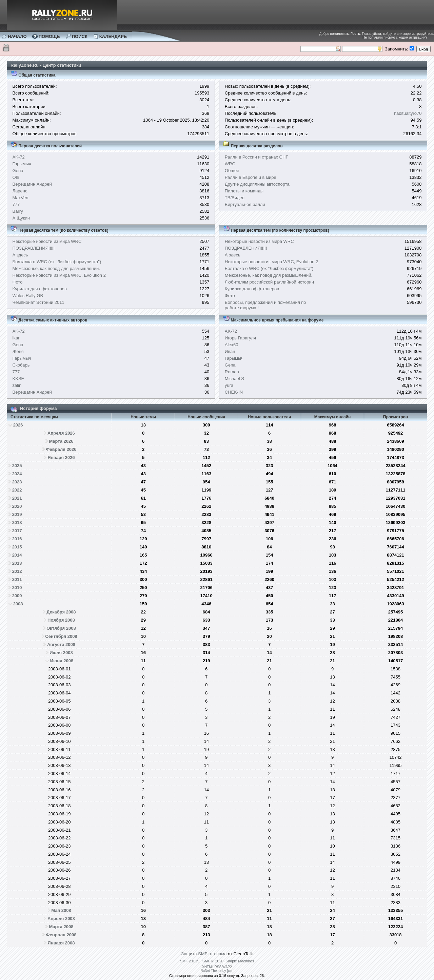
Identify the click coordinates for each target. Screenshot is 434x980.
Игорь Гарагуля (240, 338)
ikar (16, 338)
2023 (17, 482)
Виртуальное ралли (245, 204)
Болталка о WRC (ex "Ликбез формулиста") (57, 262)
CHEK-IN (234, 392)
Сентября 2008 (61, 636)
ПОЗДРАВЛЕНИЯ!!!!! (34, 248)
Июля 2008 (61, 653)
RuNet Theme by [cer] (217, 971)
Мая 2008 (61, 910)
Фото (18, 282)
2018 (17, 523)
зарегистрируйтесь (418, 34)
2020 (17, 506)
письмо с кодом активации (404, 37)
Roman (232, 372)
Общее (232, 171)
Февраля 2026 (61, 449)
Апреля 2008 (61, 919)
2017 (17, 531)
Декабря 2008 (61, 612)
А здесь (20, 255)
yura (229, 385)
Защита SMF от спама (204, 954)
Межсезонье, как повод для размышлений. (56, 268)
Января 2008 (61, 943)
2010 (17, 588)
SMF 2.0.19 (190, 961)
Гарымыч (22, 164)
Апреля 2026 (61, 433)
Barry (18, 211)
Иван (230, 351)
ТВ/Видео (235, 198)
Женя (18, 351)
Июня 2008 (62, 661)
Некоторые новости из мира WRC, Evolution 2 (59, 275)
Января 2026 (61, 457)
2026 (18, 425)
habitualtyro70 (408, 113)
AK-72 (19, 157)
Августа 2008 (61, 644)
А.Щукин (21, 218)
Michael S (234, 379)
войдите (389, 34)
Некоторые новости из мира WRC (47, 241)
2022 (17, 490)
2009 (17, 596)
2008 (18, 604)
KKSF (18, 379)
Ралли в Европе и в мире (251, 177)
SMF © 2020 (213, 961)
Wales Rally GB (28, 296)
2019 (17, 514)
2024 (17, 474)
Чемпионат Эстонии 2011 (38, 302)
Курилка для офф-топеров (40, 289)
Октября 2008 (61, 628)
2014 (17, 555)
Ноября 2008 (61, 620)
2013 (17, 563)
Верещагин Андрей (32, 184)
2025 (17, 466)
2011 (17, 579)
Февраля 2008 (61, 935)
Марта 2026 (61, 441)
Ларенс (20, 191)
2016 (17, 539)
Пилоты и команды (244, 191)
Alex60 (232, 345)
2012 (17, 571)
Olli (16, 177)
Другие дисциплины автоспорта (257, 184)
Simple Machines (240, 961)
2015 (17, 547)
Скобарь (21, 365)
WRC (230, 164)
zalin (17, 385)
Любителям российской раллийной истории (269, 282)
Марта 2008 (61, 927)
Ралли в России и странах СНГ (257, 157)
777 (16, 204)
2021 (17, 498)
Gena (18, 171)
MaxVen (21, 198)
